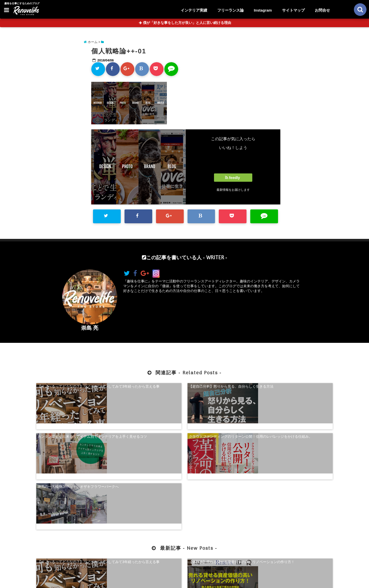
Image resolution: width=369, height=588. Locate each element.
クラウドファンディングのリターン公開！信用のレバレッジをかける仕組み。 (298, 387)
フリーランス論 (230, 10)
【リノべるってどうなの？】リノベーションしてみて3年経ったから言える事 (71, 387)
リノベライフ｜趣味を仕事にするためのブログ (174, 581)
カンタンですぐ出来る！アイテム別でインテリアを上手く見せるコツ (222, 387)
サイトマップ (293, 10)
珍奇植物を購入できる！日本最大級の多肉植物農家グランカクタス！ (298, 493)
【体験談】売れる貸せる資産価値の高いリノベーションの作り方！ (147, 493)
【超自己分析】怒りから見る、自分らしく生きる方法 (147, 387)
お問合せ (322, 10)
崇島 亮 (90, 328)
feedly (233, 178)
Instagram (263, 10)
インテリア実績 (194, 10)
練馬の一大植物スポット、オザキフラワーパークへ (71, 428)
